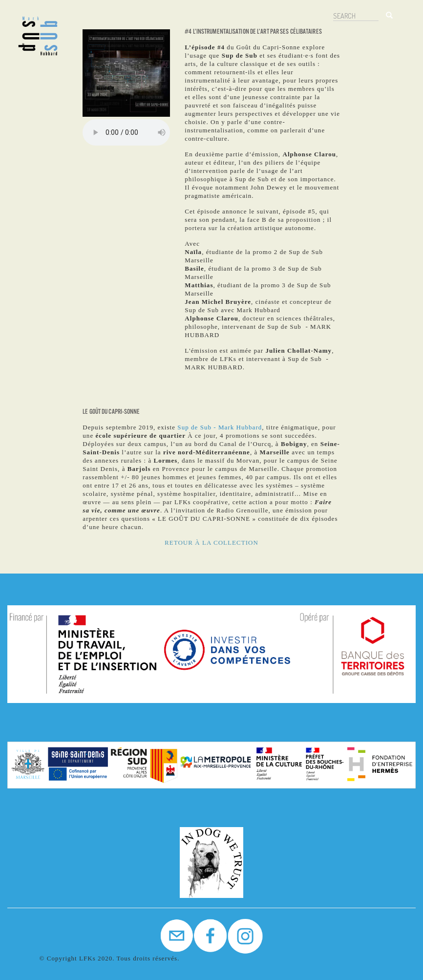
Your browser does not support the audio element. (126, 132)
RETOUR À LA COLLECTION (211, 543)
